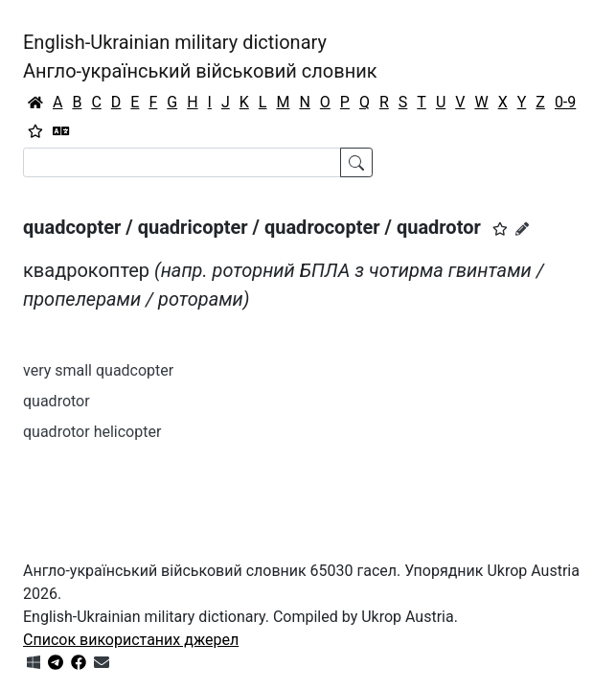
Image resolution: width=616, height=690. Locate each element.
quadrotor (57, 401)
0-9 (565, 102)
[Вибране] (35, 131)
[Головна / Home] (35, 103)
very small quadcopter (98, 370)
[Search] (182, 162)
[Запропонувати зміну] (522, 229)
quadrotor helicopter (92, 432)
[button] (500, 229)
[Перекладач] (61, 131)
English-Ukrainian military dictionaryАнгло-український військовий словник (200, 57)
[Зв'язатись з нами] (102, 663)
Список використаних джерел (131, 640)
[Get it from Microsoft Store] (34, 663)
